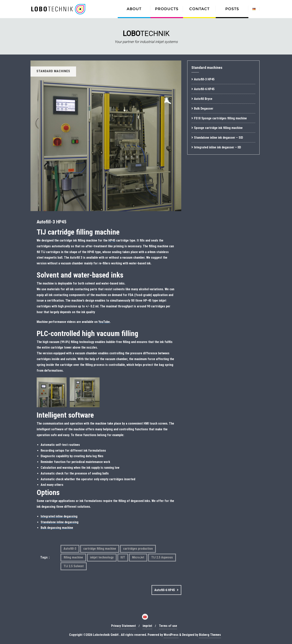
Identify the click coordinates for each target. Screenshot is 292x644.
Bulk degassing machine (57, 528)
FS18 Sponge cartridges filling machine (220, 118)
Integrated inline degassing (59, 516)
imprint (147, 626)
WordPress (171, 635)
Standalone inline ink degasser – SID (219, 138)
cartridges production (138, 549)
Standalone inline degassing (60, 522)
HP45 (112, 240)
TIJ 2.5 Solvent (74, 566)
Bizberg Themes (210, 635)
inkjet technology (102, 557)
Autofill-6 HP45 (165, 590)
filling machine (73, 557)
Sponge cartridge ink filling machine (218, 128)
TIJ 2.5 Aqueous (162, 557)
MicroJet (138, 557)
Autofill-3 (70, 549)
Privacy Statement (123, 626)
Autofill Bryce (203, 99)
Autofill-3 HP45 (204, 79)
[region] (146, 36)
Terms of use (168, 626)
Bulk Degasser (204, 109)
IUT (123, 557)
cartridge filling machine (100, 549)
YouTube (104, 322)
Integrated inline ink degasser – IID (218, 147)
